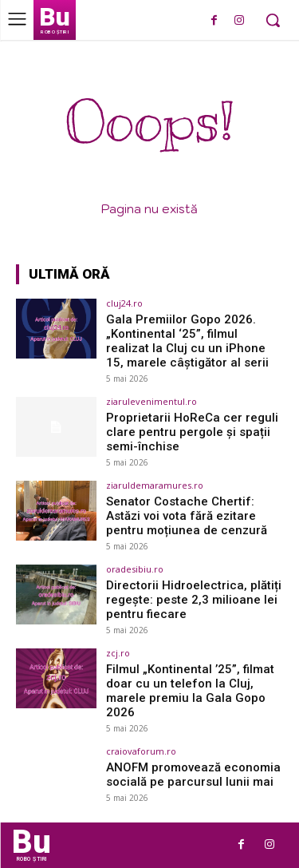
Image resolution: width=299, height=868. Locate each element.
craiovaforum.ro (141, 751)
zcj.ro (118, 653)
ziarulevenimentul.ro (151, 401)
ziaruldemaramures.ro (155, 485)
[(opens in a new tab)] (56, 329)
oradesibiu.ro (135, 569)
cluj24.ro (124, 303)
